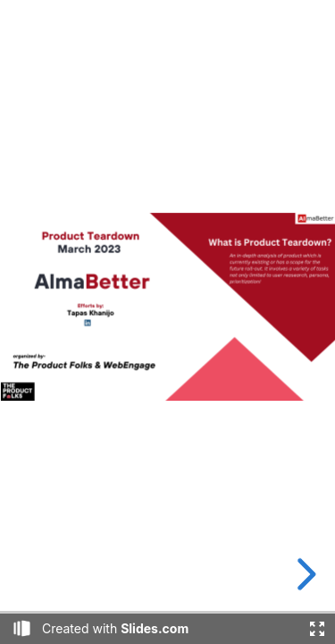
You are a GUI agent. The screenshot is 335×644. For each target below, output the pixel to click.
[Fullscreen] (317, 629)
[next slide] (304, 574)
